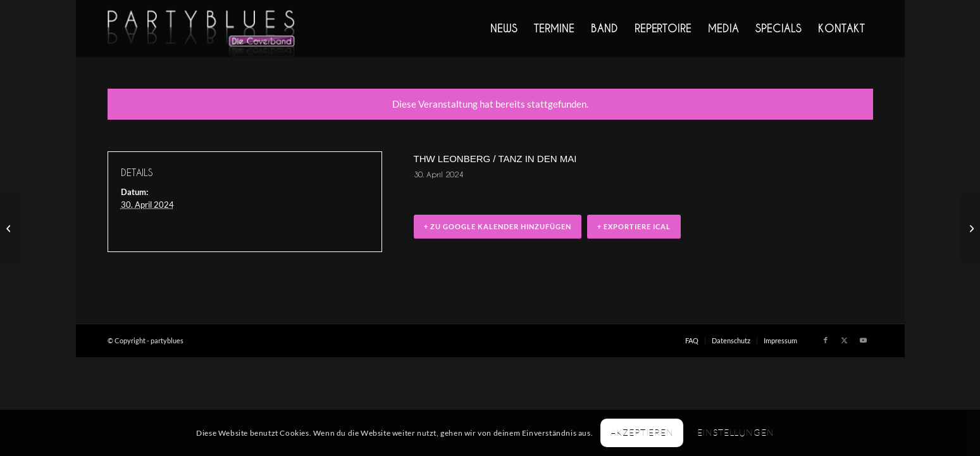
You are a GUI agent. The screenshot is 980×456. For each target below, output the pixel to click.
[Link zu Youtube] (864, 340)
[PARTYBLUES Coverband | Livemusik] (202, 28)
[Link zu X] (845, 340)
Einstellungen (736, 432)
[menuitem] (504, 28)
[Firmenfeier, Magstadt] (970, 228)
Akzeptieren (642, 432)
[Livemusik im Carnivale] (10, 228)
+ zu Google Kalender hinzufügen (498, 226)
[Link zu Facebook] (826, 340)
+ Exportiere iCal (634, 226)
